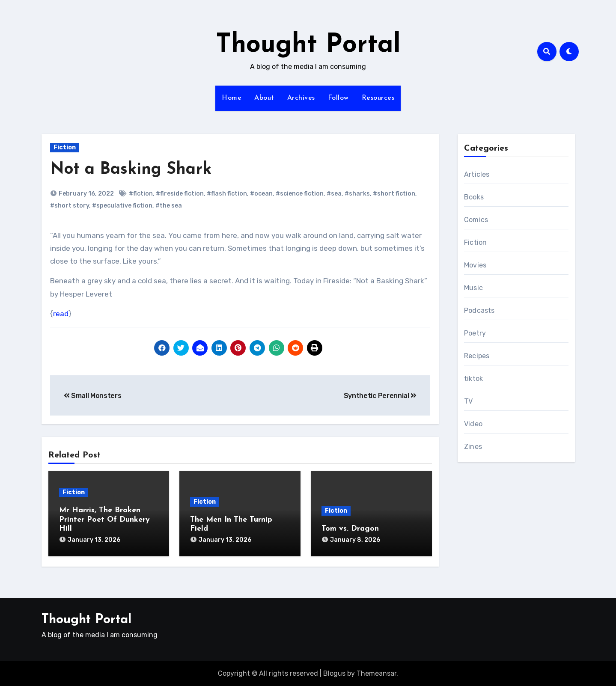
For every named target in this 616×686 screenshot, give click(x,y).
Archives (301, 98)
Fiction (65, 147)
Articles (477, 174)
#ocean (261, 194)
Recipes (477, 356)
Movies (475, 265)
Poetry (475, 333)
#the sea (169, 206)
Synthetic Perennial (380, 396)
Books (474, 197)
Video (473, 424)
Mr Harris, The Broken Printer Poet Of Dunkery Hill (104, 520)
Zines (473, 447)
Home (232, 98)
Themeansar (376, 673)
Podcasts (479, 310)
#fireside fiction (180, 194)
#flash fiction (227, 194)
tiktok (473, 379)
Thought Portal (308, 45)
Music (473, 288)
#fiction (141, 194)
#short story (70, 206)
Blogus (334, 673)
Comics (476, 220)
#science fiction (300, 194)
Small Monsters (93, 396)
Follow (338, 98)
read (61, 314)
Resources (378, 98)
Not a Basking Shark (131, 170)
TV (468, 401)
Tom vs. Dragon (350, 529)
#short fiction (394, 194)
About (264, 98)
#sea (334, 194)
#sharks (357, 194)
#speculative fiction (122, 206)
